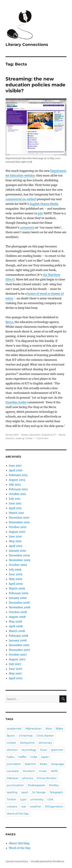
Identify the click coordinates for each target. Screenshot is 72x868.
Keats (44, 764)
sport (25, 792)
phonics (28, 778)
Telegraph (56, 792)
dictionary (45, 743)
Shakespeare (36, 785)
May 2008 (15, 621)
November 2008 (20, 607)
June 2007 (16, 669)
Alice (49, 729)
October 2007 (18, 655)
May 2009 (16, 579)
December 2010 (19, 518)
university (37, 799)
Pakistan (13, 778)
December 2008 (19, 603)
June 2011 (15, 503)
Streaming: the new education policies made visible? (35, 85)
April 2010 (16, 546)
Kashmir (30, 764)
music (43, 771)
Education (35, 435)
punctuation (15, 785)
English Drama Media (44, 204)
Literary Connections (27, 45)
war (24, 806)
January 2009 (18, 598)
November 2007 (19, 650)
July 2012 (15, 484)
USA (50, 799)
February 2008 (19, 636)
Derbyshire (27, 743)
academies (14, 729)
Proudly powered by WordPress (48, 862)
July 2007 (15, 664)
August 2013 (17, 480)
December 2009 (19, 555)
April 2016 (16, 470)
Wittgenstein (54, 806)
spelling (12, 792)
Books (25, 435)
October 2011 (17, 494)
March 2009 (17, 588)
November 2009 (20, 560)
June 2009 (16, 574)
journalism (14, 764)
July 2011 (15, 499)
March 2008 (17, 631)
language (58, 764)
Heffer (22, 757)
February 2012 (18, 489)
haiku (11, 757)
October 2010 (18, 527)
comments (27, 227)
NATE (54, 771)
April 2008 (16, 626)
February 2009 (19, 593)
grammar (57, 750)
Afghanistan (33, 729)
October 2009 (18, 565)
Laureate (13, 771)
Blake (59, 729)
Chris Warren (45, 736)
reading (20, 438)
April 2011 (15, 508)
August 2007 (17, 659)
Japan (45, 757)
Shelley (54, 785)
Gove (44, 750)
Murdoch (29, 771)
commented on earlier (20, 199)
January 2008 (18, 640)
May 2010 (15, 541)
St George (39, 792)
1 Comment (42, 438)
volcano (12, 806)
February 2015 (18, 475)
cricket (11, 743)
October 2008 (18, 612)
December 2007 (19, 645)
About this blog (19, 843)
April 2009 (16, 584)
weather (35, 806)
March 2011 (16, 513)
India (34, 757)
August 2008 (17, 617)
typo (23, 799)
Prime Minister (47, 778)
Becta (9, 322)
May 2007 (15, 673)
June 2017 (15, 466)
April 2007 (16, 678)
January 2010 (17, 551)
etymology (29, 750)
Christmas (26, 736)
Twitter (29, 438)
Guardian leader (16, 402)
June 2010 (15, 536)
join (40, 213)
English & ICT (49, 435)
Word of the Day (18, 814)
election (10, 438)
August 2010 (17, 532)
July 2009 (15, 569)
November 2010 (19, 522)
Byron (11, 736)
